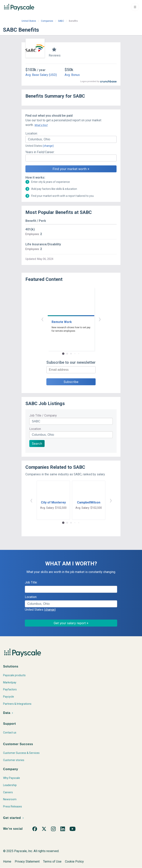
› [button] (100, 319)
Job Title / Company (43, 415)
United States (29, 21)
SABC (61, 21)
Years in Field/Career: (40, 152)
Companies (47, 21)
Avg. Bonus (72, 75)
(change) (48, 146)
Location (35, 429)
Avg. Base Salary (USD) (41, 75)
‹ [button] (42, 319)
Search (37, 444)
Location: (32, 133)
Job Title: (31, 582)
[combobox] (71, 139)
